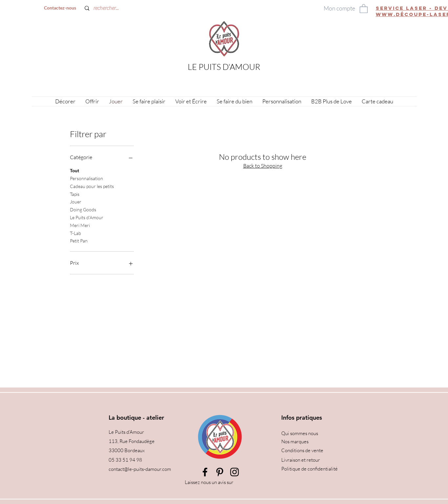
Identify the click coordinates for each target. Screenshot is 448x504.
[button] (364, 8)
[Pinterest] (220, 472)
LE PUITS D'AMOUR (224, 67)
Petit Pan (79, 240)
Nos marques (295, 441)
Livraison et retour (301, 460)
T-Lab (75, 233)
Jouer (76, 201)
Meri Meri (80, 225)
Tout (75, 170)
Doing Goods (83, 209)
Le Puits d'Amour (87, 217)
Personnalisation (86, 178)
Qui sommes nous (300, 433)
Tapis (75, 194)
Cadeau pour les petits (92, 186)
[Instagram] (235, 472)
